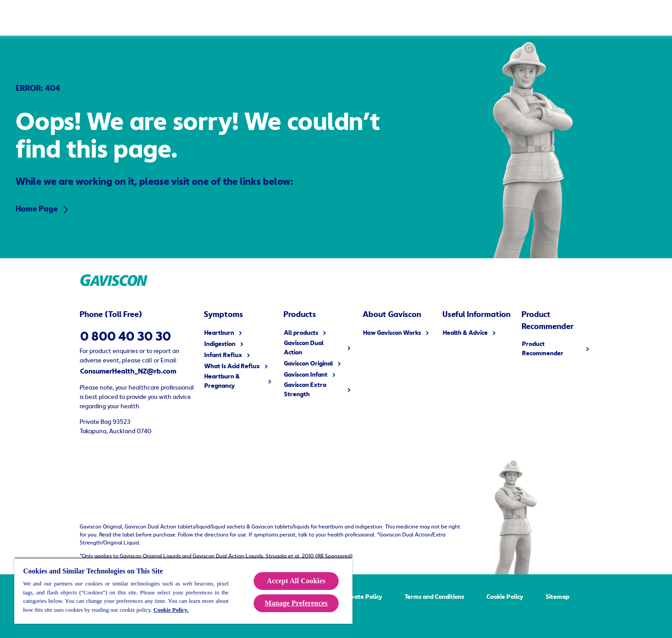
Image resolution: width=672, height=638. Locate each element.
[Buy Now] (572, 18)
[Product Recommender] (500, 18)
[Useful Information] (377, 18)
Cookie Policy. (171, 610)
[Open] (654, 18)
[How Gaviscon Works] (292, 18)
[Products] (134, 18)
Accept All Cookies (296, 581)
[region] (183, 591)
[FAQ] (435, 18)
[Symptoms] (211, 18)
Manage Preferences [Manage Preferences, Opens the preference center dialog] (296, 603)
